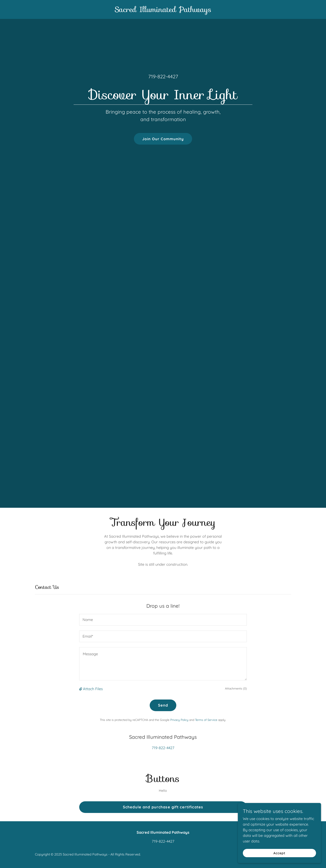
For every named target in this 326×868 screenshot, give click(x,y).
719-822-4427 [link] (163, 76)
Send (163, 705)
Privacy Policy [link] (179, 720)
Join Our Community (163, 139)
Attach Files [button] (93, 689)
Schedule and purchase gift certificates (163, 807)
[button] (81, 689)
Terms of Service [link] (206, 720)
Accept (279, 853)
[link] (163, 11)
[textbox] (163, 620)
